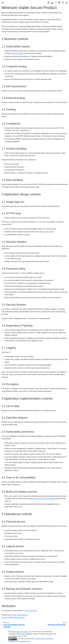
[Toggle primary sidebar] (3, 3)
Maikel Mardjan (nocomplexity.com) (21, 632)
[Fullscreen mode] (56, 3)
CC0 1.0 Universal (30, 611)
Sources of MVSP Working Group (13, 618)
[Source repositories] (49, 3)
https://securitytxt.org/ (19, 53)
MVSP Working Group (20, 615)
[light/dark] (59, 2)
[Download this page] (52, 3)
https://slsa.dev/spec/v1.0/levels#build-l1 (44, 499)
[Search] (63, 2)
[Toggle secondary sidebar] (66, 3)
